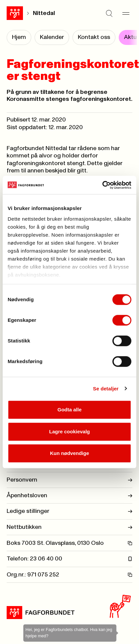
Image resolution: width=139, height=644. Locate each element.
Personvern (69, 480)
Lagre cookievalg (70, 431)
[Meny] (126, 13)
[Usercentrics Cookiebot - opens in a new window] (102, 185)
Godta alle (70, 410)
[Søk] (109, 13)
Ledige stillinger (69, 511)
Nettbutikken (69, 527)
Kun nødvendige (69, 453)
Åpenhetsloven (69, 496)
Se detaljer (106, 389)
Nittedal (44, 13)
